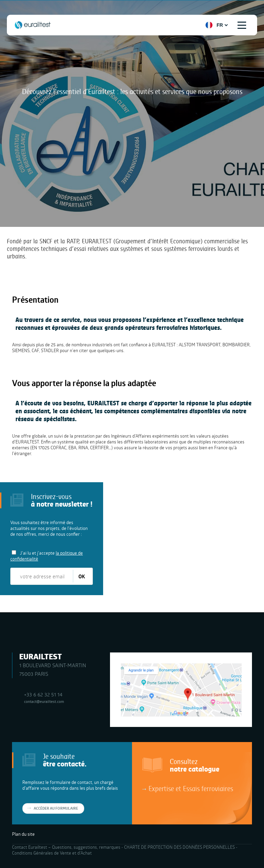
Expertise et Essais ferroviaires (191, 788)
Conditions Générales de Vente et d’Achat (52, 853)
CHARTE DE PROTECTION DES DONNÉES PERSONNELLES (179, 847)
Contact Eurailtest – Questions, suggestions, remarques (66, 847)
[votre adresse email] (42, 576)
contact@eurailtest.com (44, 701)
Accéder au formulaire (56, 808)
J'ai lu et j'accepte (47, 556)
